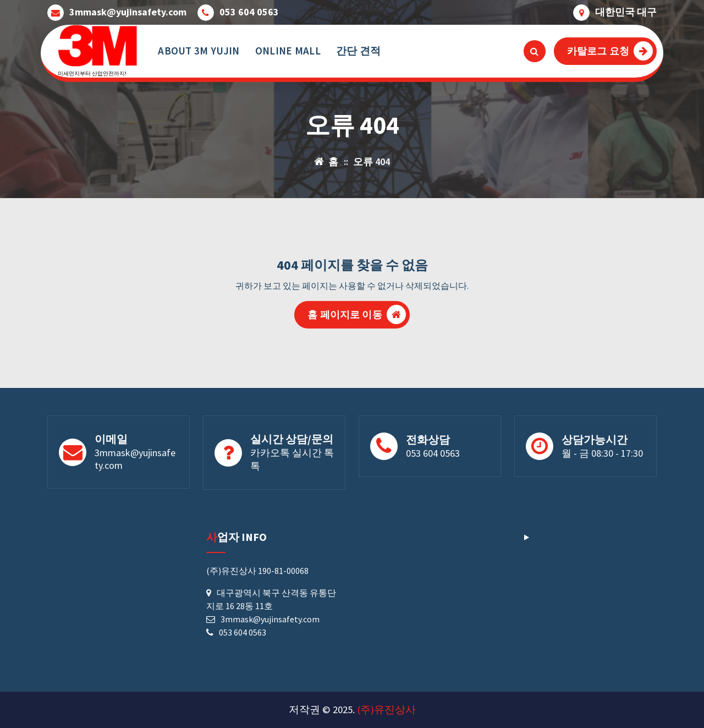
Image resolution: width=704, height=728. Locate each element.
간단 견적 (359, 51)
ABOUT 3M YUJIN (199, 51)
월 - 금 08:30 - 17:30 (602, 453)
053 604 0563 (249, 12)
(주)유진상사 (386, 710)
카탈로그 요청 (610, 51)
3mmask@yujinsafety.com (128, 12)
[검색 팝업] (535, 51)
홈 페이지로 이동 (356, 314)
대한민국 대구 (626, 12)
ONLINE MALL (288, 51)
